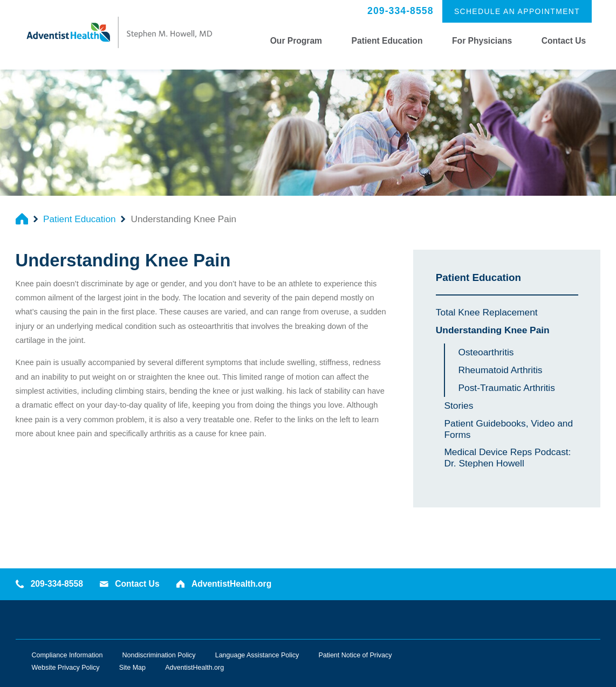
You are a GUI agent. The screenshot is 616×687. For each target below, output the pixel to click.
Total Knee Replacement (487, 312)
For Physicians (482, 41)
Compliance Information (67, 655)
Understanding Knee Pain (493, 330)
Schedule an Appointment (517, 11)
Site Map (132, 668)
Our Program (296, 41)
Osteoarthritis (486, 352)
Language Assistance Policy (257, 655)
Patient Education (387, 41)
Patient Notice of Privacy (355, 655)
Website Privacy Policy (66, 668)
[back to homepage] (22, 219)
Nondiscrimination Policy (159, 655)
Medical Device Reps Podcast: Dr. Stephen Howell (507, 458)
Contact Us (564, 41)
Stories (458, 406)
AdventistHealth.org (224, 584)
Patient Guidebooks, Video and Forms (508, 429)
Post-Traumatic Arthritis (506, 388)
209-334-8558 (400, 11)
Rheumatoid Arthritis (500, 370)
